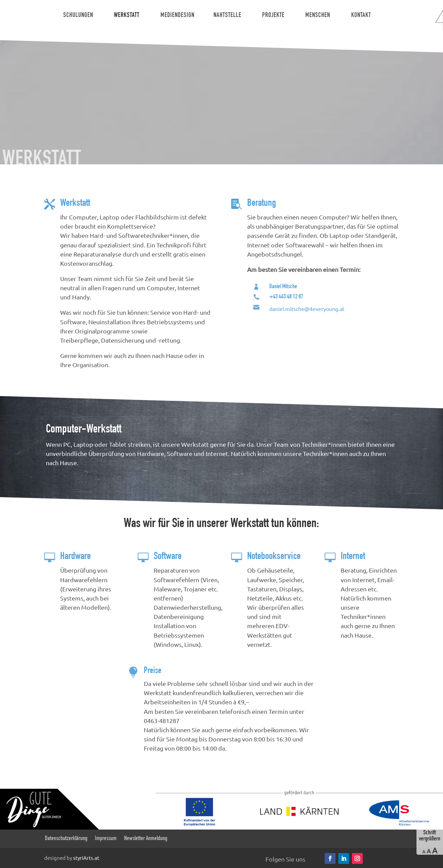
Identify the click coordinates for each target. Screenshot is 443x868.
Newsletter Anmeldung (146, 839)
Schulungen (78, 15)
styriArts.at (86, 857)
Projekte (273, 15)
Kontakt (361, 15)
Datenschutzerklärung (66, 839)
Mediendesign (177, 15)
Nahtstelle (227, 15)
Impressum (106, 839)
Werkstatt (127, 15)
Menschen (318, 15)
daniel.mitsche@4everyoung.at (307, 309)
